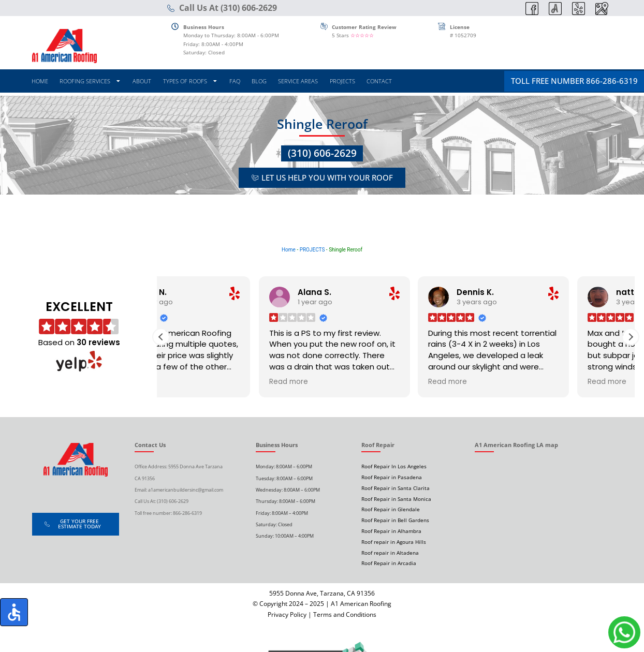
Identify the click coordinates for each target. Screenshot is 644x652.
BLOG (259, 81)
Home (289, 250)
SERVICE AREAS (298, 81)
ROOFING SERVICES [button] (90, 81)
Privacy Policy (287, 614)
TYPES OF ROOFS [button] (191, 81)
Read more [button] (191, 382)
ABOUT (142, 81)
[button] (631, 337)
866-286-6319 (187, 513)
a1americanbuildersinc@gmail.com (186, 490)
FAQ (235, 81)
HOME (40, 81)
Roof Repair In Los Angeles (394, 466)
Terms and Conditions (345, 614)
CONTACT (379, 81)
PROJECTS (342, 81)
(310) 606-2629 (322, 153)
